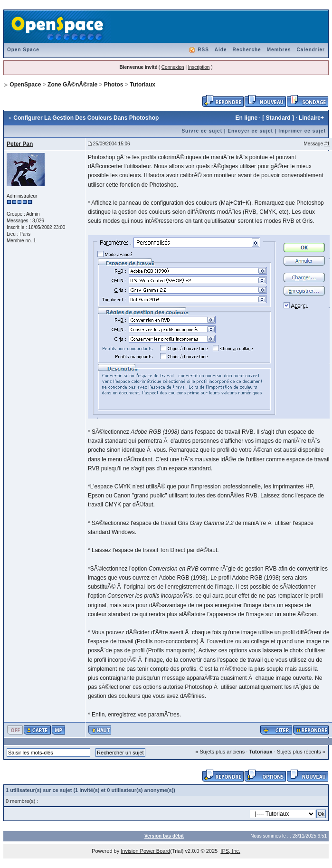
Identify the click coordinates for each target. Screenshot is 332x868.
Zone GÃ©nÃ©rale (72, 85)
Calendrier (311, 50)
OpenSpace (25, 85)
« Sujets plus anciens (220, 752)
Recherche (247, 50)
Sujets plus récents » (301, 752)
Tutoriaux (142, 85)
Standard (278, 118)
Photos (114, 85)
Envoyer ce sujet (250, 131)
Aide (221, 50)
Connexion (173, 67)
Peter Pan (20, 144)
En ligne (247, 118)
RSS (203, 50)
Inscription (199, 67)
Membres (279, 50)
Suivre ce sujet (202, 131)
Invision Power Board (145, 851)
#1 (327, 144)
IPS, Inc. (230, 851)
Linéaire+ (311, 118)
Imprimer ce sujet (302, 131)
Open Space (23, 50)
